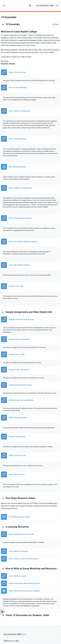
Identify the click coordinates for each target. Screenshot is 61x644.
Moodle (12, 641)
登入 (57, 6)
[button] (31, 6)
